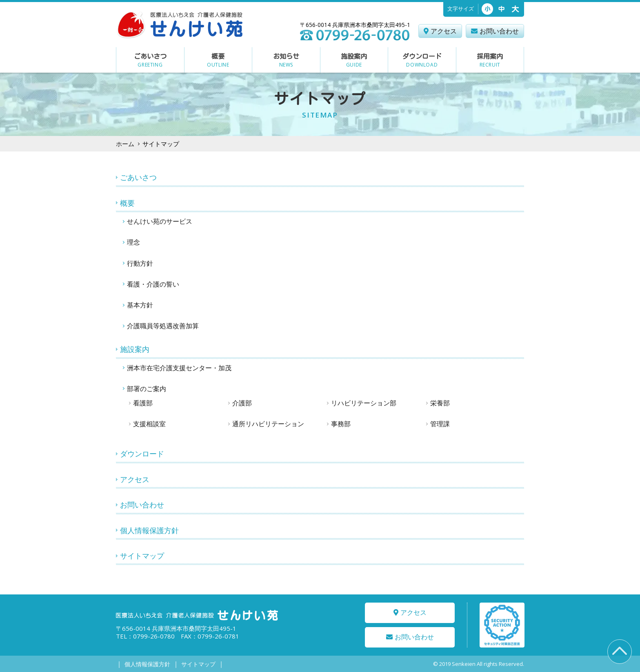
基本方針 (140, 305)
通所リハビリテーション (268, 424)
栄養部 (440, 403)
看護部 (143, 403)
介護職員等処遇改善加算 (163, 326)
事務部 (341, 424)
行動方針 (140, 263)
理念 (133, 242)
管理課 (440, 424)
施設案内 (135, 349)
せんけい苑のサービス (160, 221)
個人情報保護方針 (149, 530)
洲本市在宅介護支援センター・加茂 (179, 368)
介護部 (242, 403)
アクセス (135, 479)
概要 (127, 203)
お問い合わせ (142, 505)
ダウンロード (142, 454)
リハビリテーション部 (364, 403)
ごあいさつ (138, 177)
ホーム (125, 144)
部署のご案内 (147, 389)
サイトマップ (142, 556)
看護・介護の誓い (153, 284)
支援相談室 (149, 424)
